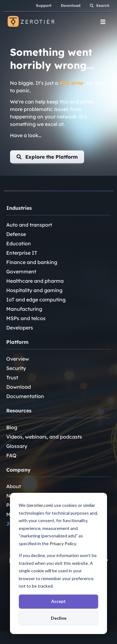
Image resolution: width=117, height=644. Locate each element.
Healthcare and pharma (35, 281)
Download (19, 387)
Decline (59, 618)
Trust (12, 377)
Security (16, 368)
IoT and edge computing (36, 300)
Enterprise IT (22, 253)
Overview (18, 359)
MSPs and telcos (26, 318)
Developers (20, 328)
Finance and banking (32, 262)
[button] (47, 157)
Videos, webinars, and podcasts (44, 437)
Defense (16, 234)
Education (19, 243)
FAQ (11, 455)
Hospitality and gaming (34, 290)
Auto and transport (29, 225)
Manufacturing (24, 309)
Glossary (17, 446)
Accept (58, 601)
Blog (12, 427)
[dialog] (58, 563)
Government (21, 272)
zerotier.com (40, 505)
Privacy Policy (63, 543)
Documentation (25, 396)
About (14, 486)
